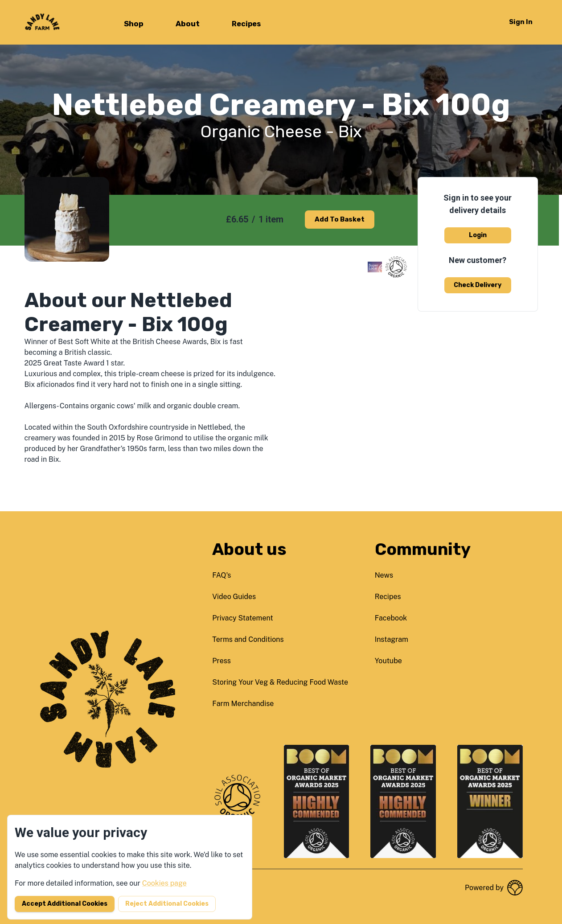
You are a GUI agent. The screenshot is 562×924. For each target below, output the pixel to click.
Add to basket (340, 219)
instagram (392, 639)
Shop (134, 24)
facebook (391, 618)
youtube (388, 661)
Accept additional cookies (65, 904)
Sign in (521, 22)
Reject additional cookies (167, 904)
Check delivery (478, 285)
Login (478, 235)
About (188, 24)
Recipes (246, 24)
